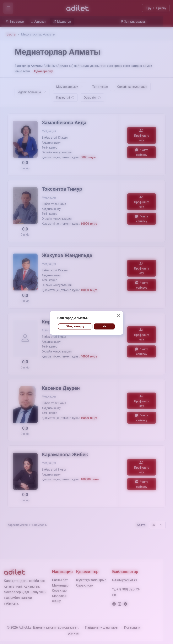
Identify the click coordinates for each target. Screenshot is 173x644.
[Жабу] (118, 316)
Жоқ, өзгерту (75, 326)
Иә (104, 326)
